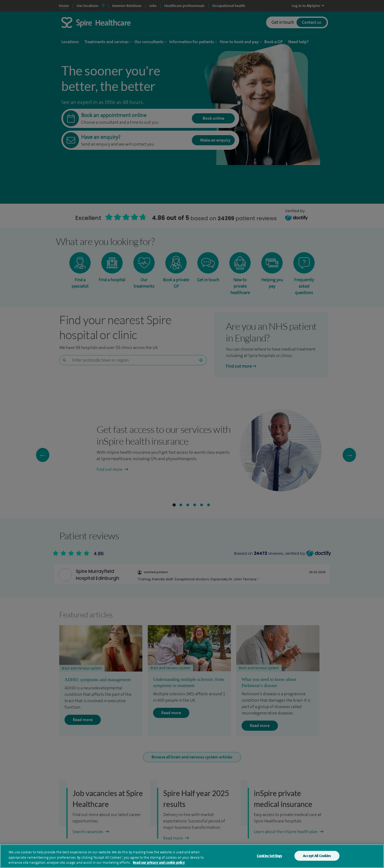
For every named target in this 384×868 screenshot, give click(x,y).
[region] (192, 856)
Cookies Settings (269, 856)
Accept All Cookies (317, 856)
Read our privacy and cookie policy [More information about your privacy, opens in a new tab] (159, 863)
